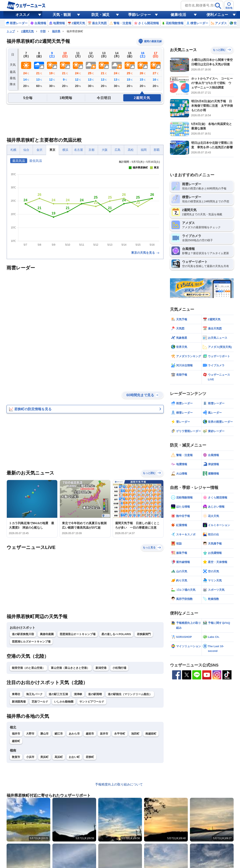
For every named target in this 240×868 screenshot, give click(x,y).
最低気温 (36, 161)
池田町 (135, 734)
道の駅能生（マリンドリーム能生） (130, 694)
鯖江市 (59, 734)
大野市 (30, 734)
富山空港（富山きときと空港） (70, 668)
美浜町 (44, 757)
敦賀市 (16, 757)
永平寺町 (120, 734)
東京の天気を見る (146, 253)
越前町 (16, 741)
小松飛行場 (119, 668)
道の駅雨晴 (95, 694)
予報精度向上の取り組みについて (119, 784)
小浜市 (30, 757)
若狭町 (90, 757)
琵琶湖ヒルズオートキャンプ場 (31, 642)
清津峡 (78, 694)
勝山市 (44, 734)
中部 (43, 31)
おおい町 (74, 757)
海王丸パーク (34, 694)
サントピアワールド (92, 702)
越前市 (90, 734)
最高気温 (19, 161)
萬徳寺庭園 (47, 634)
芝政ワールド (40, 702)
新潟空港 (101, 668)
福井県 (56, 31)
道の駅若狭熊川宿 (23, 634)
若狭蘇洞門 (144, 634)
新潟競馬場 (19, 702)
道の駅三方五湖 (58, 694)
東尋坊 (16, 694)
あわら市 (74, 734)
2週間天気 (27, 31)
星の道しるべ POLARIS (116, 634)
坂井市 (104, 734)
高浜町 (59, 757)
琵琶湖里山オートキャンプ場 (78, 634)
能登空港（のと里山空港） (28, 668)
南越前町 (151, 734)
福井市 (16, 734)
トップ (11, 31)
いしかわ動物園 (64, 702)
